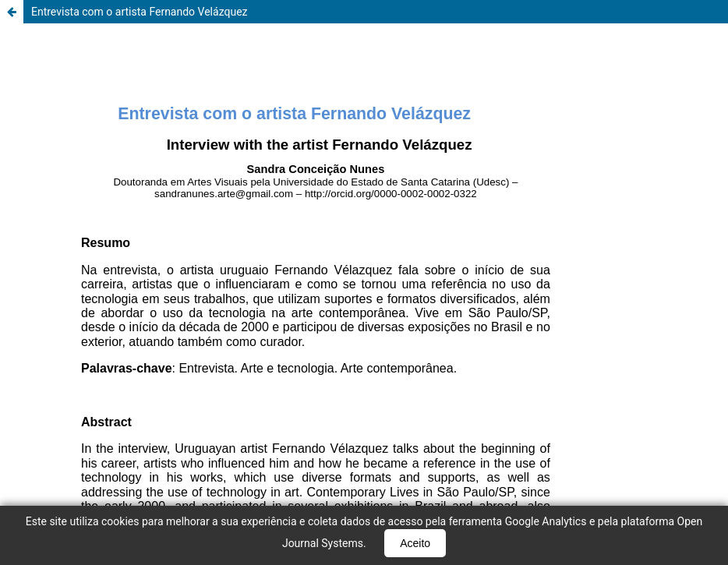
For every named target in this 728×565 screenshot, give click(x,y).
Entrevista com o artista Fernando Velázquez (140, 12)
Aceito (415, 543)
